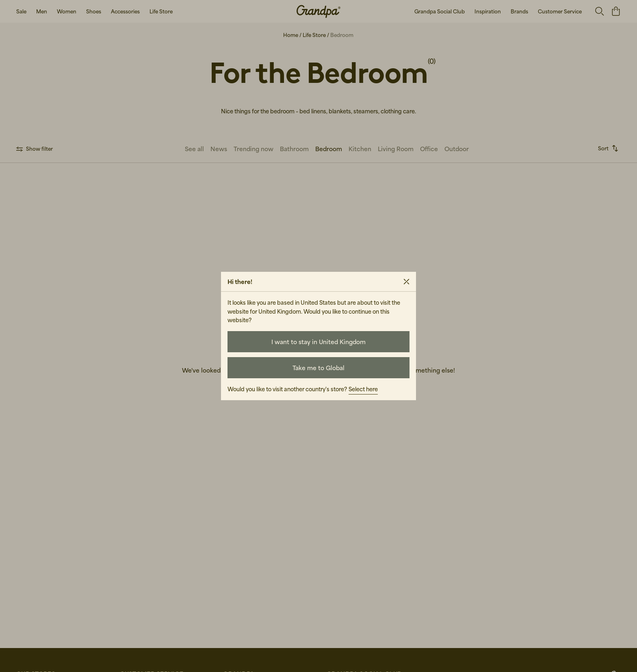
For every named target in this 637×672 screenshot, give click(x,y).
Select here (363, 389)
